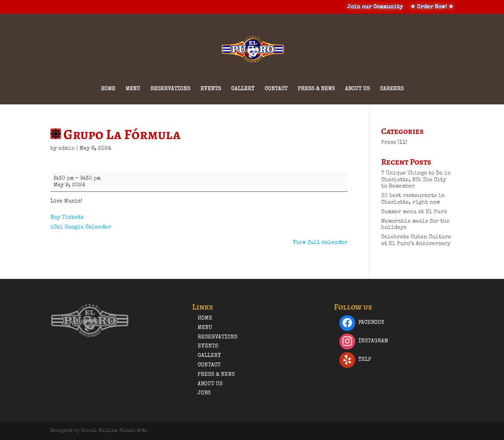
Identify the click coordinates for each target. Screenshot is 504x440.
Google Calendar (88, 227)
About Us (357, 89)
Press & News (316, 89)
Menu (133, 89)
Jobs (204, 393)
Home (108, 89)
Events (211, 89)
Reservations (170, 89)
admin (67, 149)
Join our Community (375, 7)
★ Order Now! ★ (432, 7)
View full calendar (320, 243)
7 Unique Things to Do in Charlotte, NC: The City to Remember (416, 180)
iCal (57, 227)
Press (389, 143)
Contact (276, 89)
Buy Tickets (67, 217)
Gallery (243, 89)
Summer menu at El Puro (414, 212)
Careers (392, 89)
